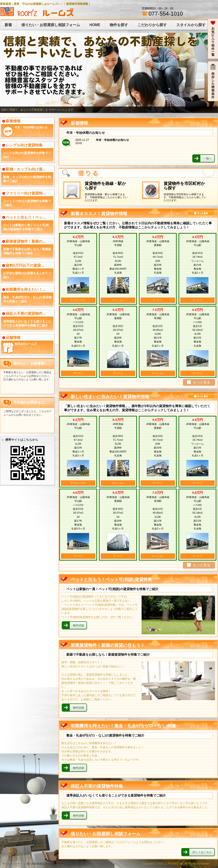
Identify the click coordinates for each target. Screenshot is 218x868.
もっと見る (201, 213)
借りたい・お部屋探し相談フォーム (51, 25)
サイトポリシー (11, 864)
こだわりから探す (152, 25)
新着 (8, 25)
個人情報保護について (39, 864)
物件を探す (119, 25)
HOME (95, 25)
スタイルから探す (191, 25)
